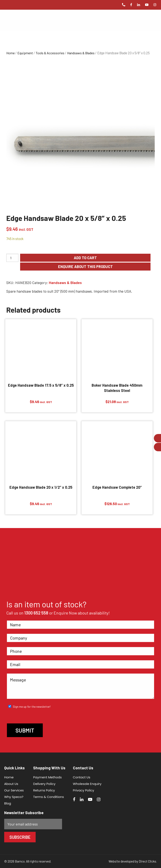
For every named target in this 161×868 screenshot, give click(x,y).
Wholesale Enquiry (87, 784)
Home (10, 53)
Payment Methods (47, 777)
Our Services (14, 790)
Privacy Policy (84, 790)
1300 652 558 (36, 613)
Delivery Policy (44, 784)
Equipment (25, 53)
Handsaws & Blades (81, 53)
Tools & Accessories (50, 53)
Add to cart (85, 258)
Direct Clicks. (148, 861)
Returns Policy (44, 790)
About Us (11, 784)
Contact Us (82, 777)
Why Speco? (14, 797)
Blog (8, 803)
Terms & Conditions (48, 797)
